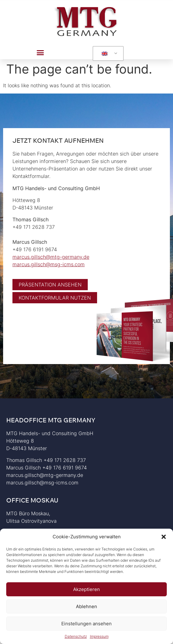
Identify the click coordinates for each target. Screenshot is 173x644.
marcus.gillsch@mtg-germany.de (51, 257)
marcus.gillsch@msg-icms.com (49, 264)
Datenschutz (76, 636)
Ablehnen (86, 606)
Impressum (99, 636)
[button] (164, 537)
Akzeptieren (86, 589)
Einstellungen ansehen (86, 624)
